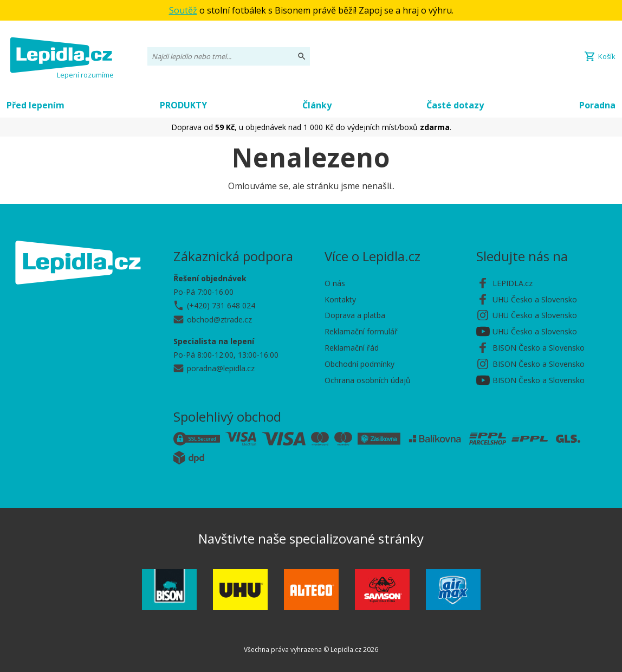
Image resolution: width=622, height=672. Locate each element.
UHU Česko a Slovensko (535, 299)
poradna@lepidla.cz (221, 368)
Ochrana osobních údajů (368, 380)
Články (317, 105)
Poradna (597, 105)
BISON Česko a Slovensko (539, 348)
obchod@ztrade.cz (219, 319)
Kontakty (340, 299)
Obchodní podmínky (359, 364)
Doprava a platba (355, 315)
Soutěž (183, 10)
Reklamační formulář (361, 331)
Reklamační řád (352, 348)
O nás (335, 283)
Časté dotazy (455, 105)
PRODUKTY (183, 105)
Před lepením (35, 105)
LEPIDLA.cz (513, 283)
